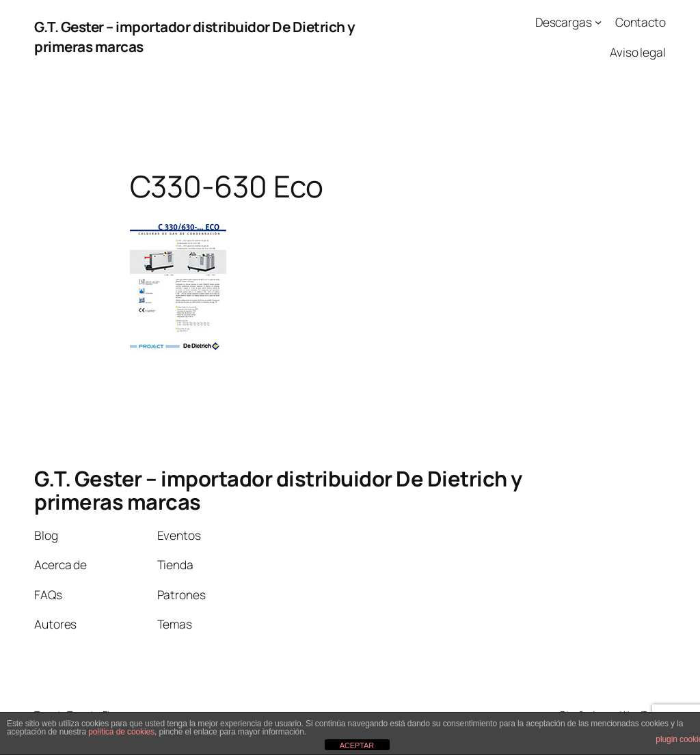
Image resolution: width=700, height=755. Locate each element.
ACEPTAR (357, 745)
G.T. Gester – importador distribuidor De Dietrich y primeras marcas (278, 490)
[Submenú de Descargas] (598, 22)
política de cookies (121, 732)
